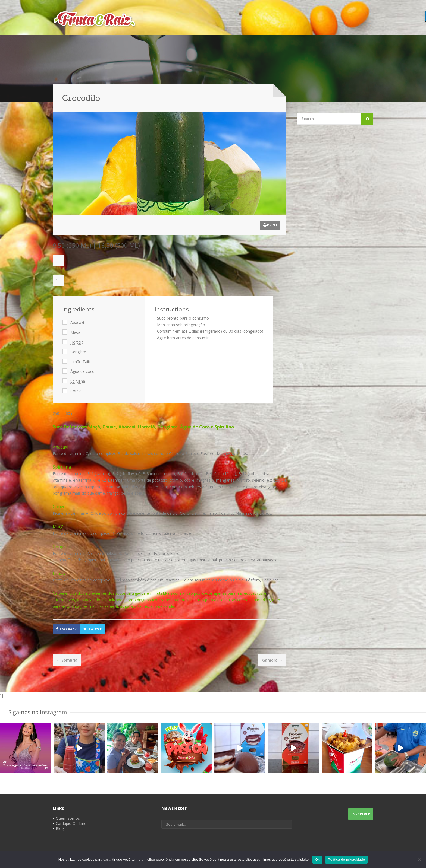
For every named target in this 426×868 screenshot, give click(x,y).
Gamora (272, 660)
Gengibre (78, 352)
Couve (76, 391)
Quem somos (68, 818)
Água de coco (82, 371)
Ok (317, 859)
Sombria (67, 660)
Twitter (95, 629)
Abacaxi (77, 322)
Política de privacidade (347, 859)
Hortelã (77, 342)
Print (270, 225)
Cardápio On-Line (71, 823)
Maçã (75, 332)
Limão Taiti (80, 362)
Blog (60, 829)
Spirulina (78, 381)
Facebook (68, 629)
